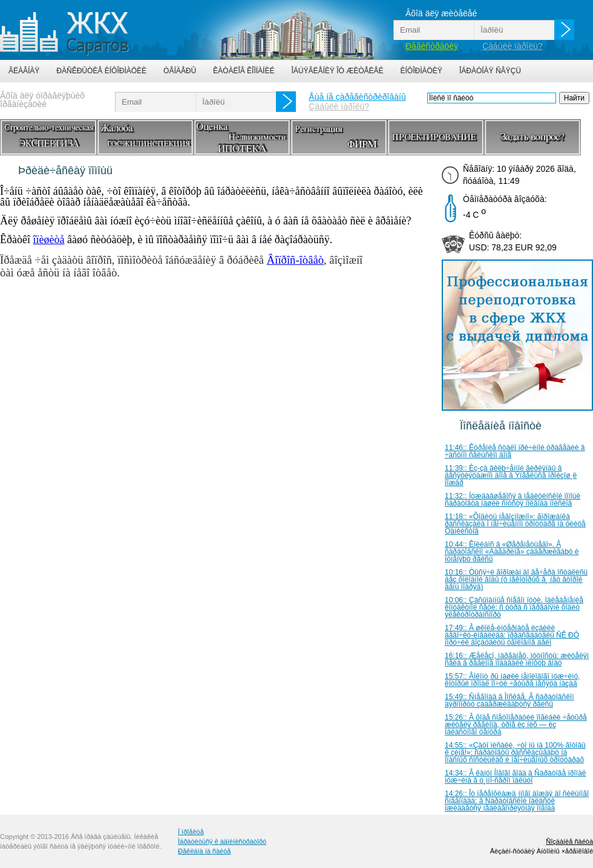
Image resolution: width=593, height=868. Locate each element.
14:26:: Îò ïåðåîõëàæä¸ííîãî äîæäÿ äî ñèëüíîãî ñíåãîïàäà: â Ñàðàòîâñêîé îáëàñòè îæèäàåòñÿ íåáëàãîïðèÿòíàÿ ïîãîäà (517, 801)
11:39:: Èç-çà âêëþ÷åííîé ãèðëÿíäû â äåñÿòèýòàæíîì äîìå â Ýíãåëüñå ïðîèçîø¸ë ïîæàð (511, 475)
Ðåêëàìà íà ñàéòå (204, 851)
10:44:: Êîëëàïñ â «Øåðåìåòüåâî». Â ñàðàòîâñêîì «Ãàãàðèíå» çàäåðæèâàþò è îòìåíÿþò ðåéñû (512, 552)
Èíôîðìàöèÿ (421, 71)
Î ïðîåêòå (191, 832)
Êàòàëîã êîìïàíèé (244, 71)
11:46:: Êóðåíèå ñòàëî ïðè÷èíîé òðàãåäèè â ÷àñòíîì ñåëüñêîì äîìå (515, 451)
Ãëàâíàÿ (24, 71)
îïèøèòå (48, 240)
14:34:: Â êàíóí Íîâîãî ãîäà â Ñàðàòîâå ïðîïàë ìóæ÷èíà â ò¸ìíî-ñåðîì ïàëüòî (516, 777)
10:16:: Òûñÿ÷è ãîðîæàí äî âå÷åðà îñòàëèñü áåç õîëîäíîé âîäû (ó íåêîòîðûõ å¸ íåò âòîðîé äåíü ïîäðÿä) (516, 579)
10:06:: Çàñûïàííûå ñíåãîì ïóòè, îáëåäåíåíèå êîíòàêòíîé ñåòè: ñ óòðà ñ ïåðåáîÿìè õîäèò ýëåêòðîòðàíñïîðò (514, 607)
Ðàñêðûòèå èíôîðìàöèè (101, 71)
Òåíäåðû (180, 71)
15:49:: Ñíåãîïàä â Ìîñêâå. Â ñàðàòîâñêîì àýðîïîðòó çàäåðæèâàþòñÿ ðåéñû (509, 700)
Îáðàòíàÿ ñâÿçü (490, 71)
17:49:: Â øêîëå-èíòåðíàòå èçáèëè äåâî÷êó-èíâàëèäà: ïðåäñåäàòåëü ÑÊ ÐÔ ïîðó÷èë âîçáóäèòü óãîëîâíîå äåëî (512, 635)
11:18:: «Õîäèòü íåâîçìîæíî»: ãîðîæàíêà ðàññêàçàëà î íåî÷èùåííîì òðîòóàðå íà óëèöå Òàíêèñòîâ (515, 524)
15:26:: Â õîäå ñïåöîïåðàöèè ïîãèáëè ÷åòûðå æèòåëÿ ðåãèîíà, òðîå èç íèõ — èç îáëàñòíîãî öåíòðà (516, 725)
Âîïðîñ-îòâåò (295, 260)
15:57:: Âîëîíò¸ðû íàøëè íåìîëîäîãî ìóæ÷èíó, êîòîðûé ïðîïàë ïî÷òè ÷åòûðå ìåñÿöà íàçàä (512, 680)
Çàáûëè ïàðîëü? (513, 46)
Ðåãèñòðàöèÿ (432, 46)
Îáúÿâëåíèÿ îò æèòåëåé (337, 71)
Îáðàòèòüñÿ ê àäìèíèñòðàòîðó (222, 841)
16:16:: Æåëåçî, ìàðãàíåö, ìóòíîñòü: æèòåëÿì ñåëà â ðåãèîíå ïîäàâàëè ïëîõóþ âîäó (517, 659)
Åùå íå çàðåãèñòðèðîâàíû (357, 97)
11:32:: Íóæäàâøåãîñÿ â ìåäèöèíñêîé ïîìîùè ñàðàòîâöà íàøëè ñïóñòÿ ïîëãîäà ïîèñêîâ (513, 500)
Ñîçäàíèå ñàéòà (569, 841)
